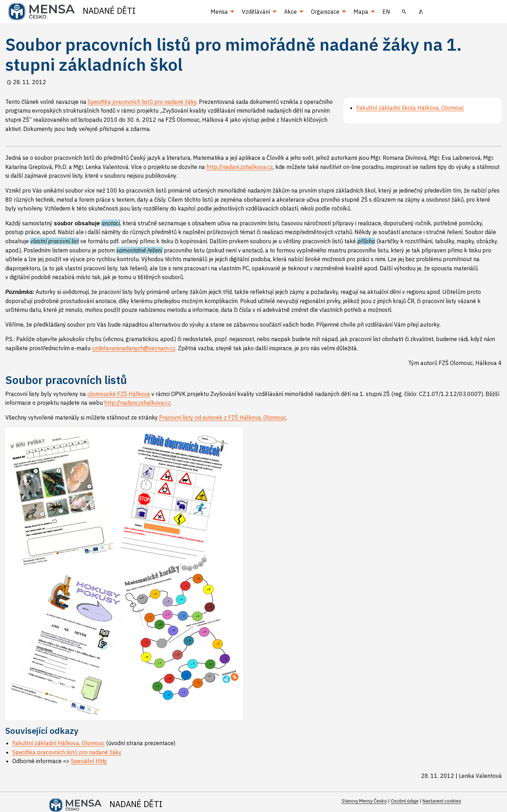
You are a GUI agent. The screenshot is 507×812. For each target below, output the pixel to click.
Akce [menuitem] (290, 12)
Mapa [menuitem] (361, 12)
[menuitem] (404, 12)
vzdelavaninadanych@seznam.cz (134, 348)
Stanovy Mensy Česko (364, 801)
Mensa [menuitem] (219, 12)
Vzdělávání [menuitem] (256, 12)
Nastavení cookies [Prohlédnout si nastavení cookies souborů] (442, 801)
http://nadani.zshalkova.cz (240, 167)
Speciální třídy (89, 761)
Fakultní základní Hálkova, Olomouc (58, 743)
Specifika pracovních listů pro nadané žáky (142, 102)
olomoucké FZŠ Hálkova (119, 394)
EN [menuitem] (386, 12)
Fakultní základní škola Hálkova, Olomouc (410, 108)
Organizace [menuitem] (325, 12)
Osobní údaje (405, 801)
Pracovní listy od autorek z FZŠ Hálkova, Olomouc (223, 417)
